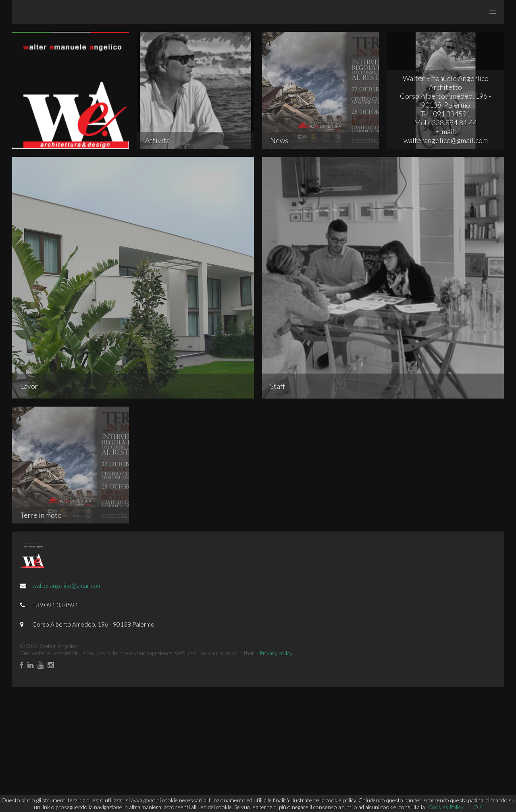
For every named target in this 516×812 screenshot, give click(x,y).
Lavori (30, 386)
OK (478, 807)
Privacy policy (276, 653)
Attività (157, 140)
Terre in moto (41, 515)
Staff (278, 386)
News (279, 140)
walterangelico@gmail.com (67, 586)
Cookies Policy (446, 807)
